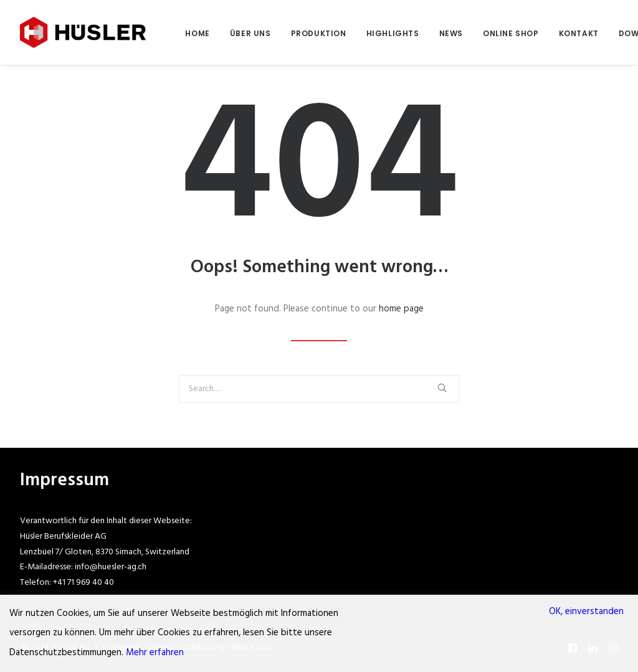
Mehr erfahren (155, 653)
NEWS (451, 33)
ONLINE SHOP (511, 33)
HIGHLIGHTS (393, 33)
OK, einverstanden (586, 612)
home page (401, 309)
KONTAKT (579, 33)
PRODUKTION (319, 33)
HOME (197, 33)
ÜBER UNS (250, 33)
